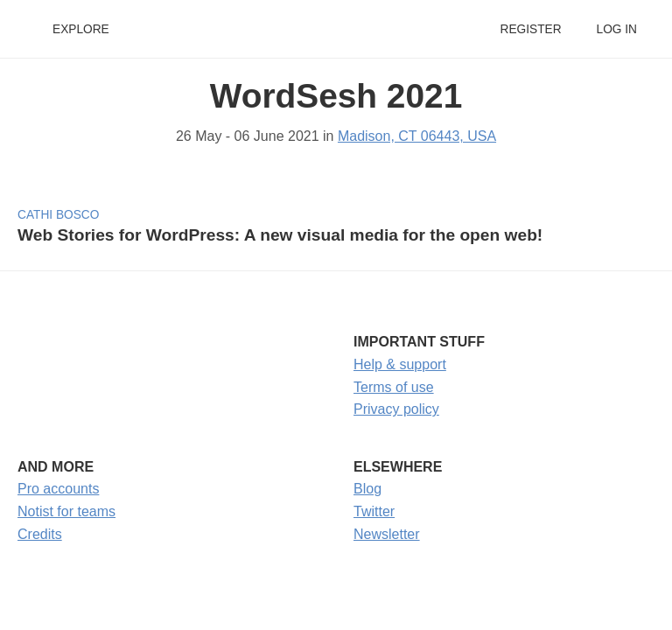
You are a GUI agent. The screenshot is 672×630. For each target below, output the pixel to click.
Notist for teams (66, 511)
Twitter (374, 511)
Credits (40, 534)
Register (530, 29)
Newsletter (387, 534)
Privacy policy (396, 409)
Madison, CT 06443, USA (417, 136)
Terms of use (394, 387)
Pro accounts (58, 489)
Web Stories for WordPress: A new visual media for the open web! (280, 235)
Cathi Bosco (58, 215)
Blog (367, 489)
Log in (617, 29)
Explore (81, 29)
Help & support (400, 364)
